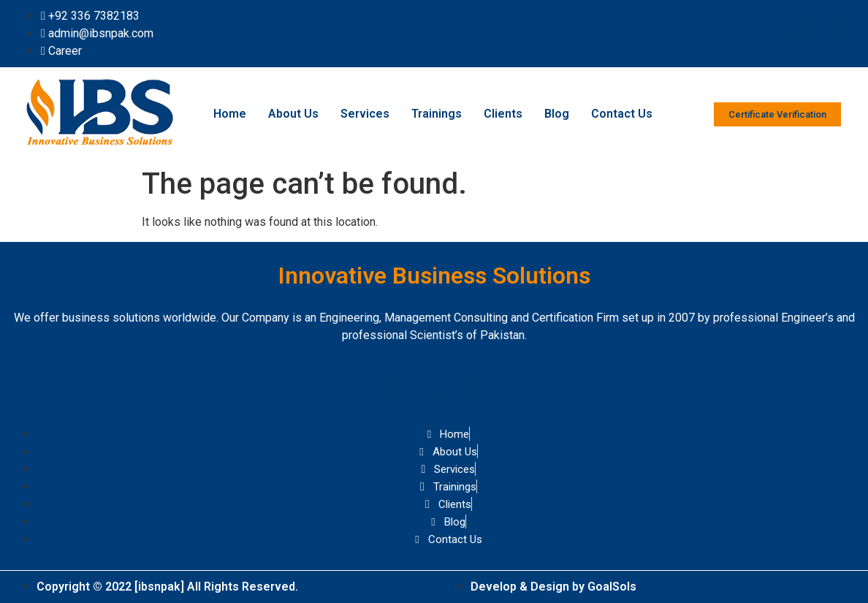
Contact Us (622, 114)
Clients (503, 114)
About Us (293, 114)
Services (365, 114)
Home (230, 114)
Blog (557, 114)
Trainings (437, 114)
